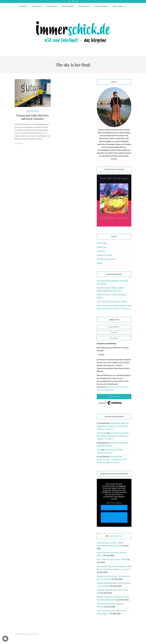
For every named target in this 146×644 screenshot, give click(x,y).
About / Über (117, 6)
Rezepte (100, 263)
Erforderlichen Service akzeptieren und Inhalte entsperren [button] (114, 517)
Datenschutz (102, 247)
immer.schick (37, 6)
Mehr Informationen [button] (114, 503)
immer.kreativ (84, 6)
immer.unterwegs (101, 6)
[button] (5, 639)
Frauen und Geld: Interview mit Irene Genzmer (33, 117)
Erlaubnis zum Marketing (106, 343)
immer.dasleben (68, 6)
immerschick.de (115, 536)
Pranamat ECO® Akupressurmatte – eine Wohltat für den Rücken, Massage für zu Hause (112, 459)
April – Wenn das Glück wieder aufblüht (112, 302)
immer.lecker (52, 6)
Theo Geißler (102, 433)
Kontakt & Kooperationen (107, 259)
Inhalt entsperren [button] (114, 507)
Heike (99, 450)
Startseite (23, 6)
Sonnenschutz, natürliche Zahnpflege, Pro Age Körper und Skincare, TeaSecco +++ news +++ (112, 426)
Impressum (101, 251)
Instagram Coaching (104, 255)
